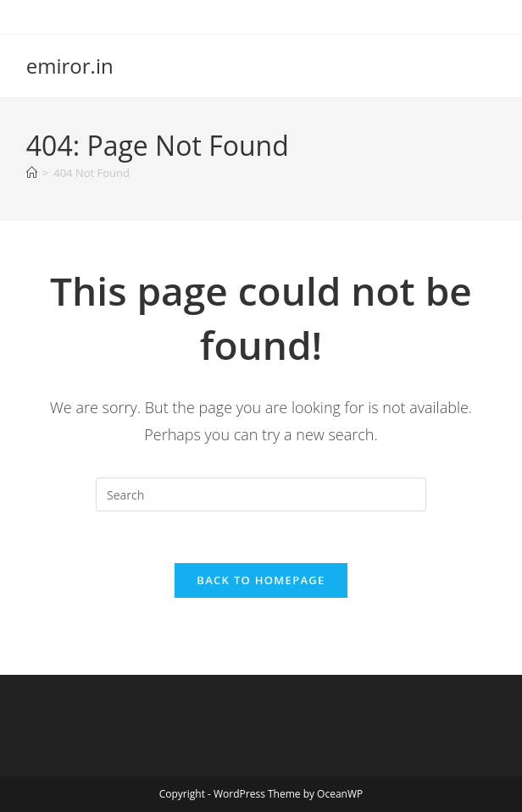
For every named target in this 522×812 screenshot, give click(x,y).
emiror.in (70, 66)
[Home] (32, 173)
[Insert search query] (261, 494)
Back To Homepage (261, 580)
